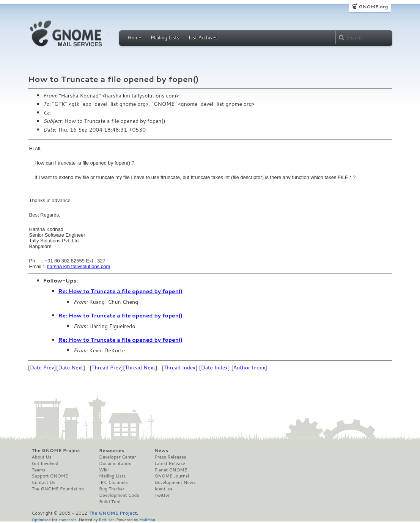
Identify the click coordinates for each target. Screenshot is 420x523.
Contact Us (44, 482)
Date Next (71, 368)
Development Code (119, 495)
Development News (175, 482)
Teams (39, 470)
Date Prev (42, 368)
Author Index (249, 368)
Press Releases (170, 457)
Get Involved (45, 463)
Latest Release (170, 463)
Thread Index (180, 368)
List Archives (203, 38)
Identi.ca (164, 489)
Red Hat (106, 519)
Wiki (104, 470)
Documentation (115, 463)
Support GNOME (50, 476)
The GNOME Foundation (58, 489)
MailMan (147, 519)
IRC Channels (113, 482)
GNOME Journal (172, 476)
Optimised (41, 519)
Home (135, 38)
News (161, 451)
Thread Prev (106, 368)
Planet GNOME (171, 470)
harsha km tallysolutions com (78, 266)
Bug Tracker (112, 489)
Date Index (215, 368)
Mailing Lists (165, 38)
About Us (42, 457)
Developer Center (117, 457)
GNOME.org (373, 7)
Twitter (162, 495)
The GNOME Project (56, 451)
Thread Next (140, 368)
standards (68, 519)
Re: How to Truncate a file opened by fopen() (120, 291)
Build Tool (110, 502)
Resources (112, 451)
